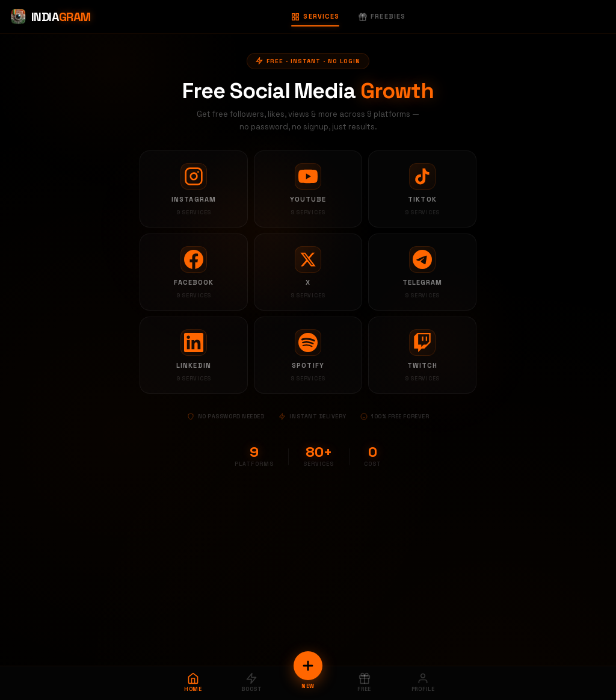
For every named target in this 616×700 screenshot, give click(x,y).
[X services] (308, 272)
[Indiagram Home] (50, 17)
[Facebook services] (194, 272)
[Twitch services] (422, 355)
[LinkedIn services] (194, 355)
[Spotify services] (308, 355)
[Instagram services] (194, 189)
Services (315, 16)
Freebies (382, 16)
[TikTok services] (422, 189)
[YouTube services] (308, 189)
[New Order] (308, 666)
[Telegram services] (422, 272)
